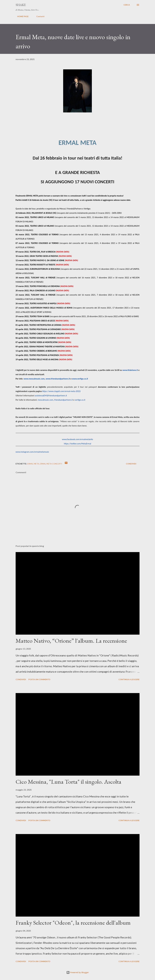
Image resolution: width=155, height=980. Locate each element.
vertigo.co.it (80, 400)
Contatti (39, 16)
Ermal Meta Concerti (51, 464)
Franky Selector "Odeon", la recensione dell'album (73, 923)
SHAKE (21, 5)
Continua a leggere (129, 679)
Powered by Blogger (78, 972)
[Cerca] (127, 5)
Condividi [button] (131, 464)
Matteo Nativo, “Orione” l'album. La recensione (71, 641)
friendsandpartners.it (64, 400)
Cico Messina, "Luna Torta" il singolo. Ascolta (68, 782)
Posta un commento (39, 679)
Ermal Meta (33, 464)
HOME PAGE (21, 16)
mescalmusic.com (46, 400)
